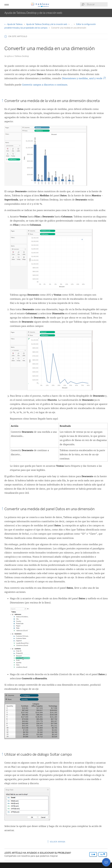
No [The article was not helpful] (103, 854)
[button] (7, 4)
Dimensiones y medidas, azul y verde (83, 78)
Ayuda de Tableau (14, 24)
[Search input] (97, 4)
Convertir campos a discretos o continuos (45, 85)
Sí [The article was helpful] (93, 854)
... (72, 24)
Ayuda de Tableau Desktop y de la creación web (47, 24)
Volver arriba (56, 842)
